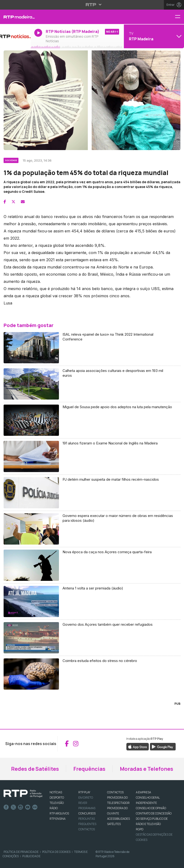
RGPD (140, 829)
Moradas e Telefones (147, 769)
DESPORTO (57, 798)
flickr (35, 807)
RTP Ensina (57, 819)
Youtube (28, 807)
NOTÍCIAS (56, 792)
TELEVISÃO (57, 803)
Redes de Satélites (35, 769)
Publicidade (31, 856)
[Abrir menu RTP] (92, 5)
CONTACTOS (115, 792)
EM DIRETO (86, 798)
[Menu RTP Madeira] (179, 17)
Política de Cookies (56, 852)
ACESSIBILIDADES (118, 819)
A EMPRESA (143, 792)
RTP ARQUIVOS (59, 813)
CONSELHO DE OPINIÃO (151, 808)
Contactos (87, 829)
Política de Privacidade (21, 852)
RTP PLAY (84, 792)
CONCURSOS (87, 813)
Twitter (13, 807)
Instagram (21, 807)
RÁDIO (54, 808)
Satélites (114, 824)
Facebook (6, 807)
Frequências (89, 769)
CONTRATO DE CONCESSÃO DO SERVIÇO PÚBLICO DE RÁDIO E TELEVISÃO (154, 819)
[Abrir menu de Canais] (153, 36)
